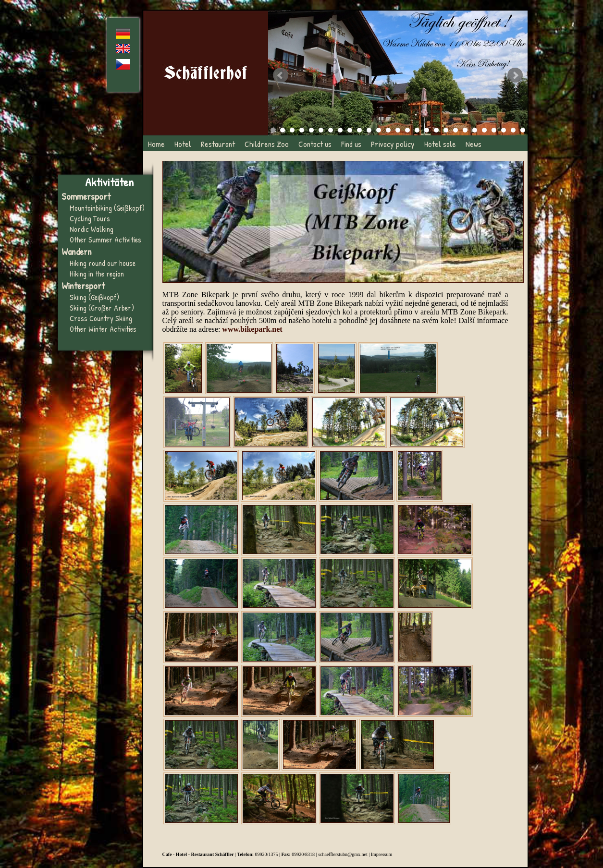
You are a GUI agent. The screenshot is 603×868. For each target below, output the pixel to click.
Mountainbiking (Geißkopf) (107, 208)
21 (465, 130)
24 (494, 130)
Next (515, 75)
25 (504, 130)
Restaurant (218, 144)
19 (446, 130)
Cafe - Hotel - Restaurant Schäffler (198, 854)
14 (398, 130)
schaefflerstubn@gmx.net (343, 854)
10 (359, 130)
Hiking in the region (97, 274)
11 (369, 130)
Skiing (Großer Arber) (102, 308)
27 (523, 130)
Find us (351, 144)
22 (475, 130)
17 (427, 130)
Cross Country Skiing (101, 318)
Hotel (183, 144)
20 (455, 130)
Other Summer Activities (105, 240)
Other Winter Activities (103, 329)
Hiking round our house (103, 263)
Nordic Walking (92, 229)
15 (407, 130)
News (474, 144)
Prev (281, 75)
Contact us (315, 144)
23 (484, 130)
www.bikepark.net (252, 329)
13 (388, 130)
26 (513, 130)
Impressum (381, 854)
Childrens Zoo (267, 144)
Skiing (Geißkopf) (94, 297)
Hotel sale (440, 144)
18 (436, 130)
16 (417, 130)
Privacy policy (393, 144)
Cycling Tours (90, 218)
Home (156, 144)
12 (379, 130)
